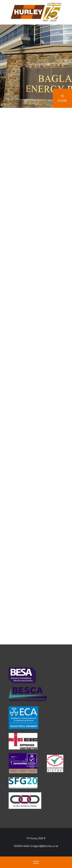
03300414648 (21, 846)
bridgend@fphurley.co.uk (44, 846)
